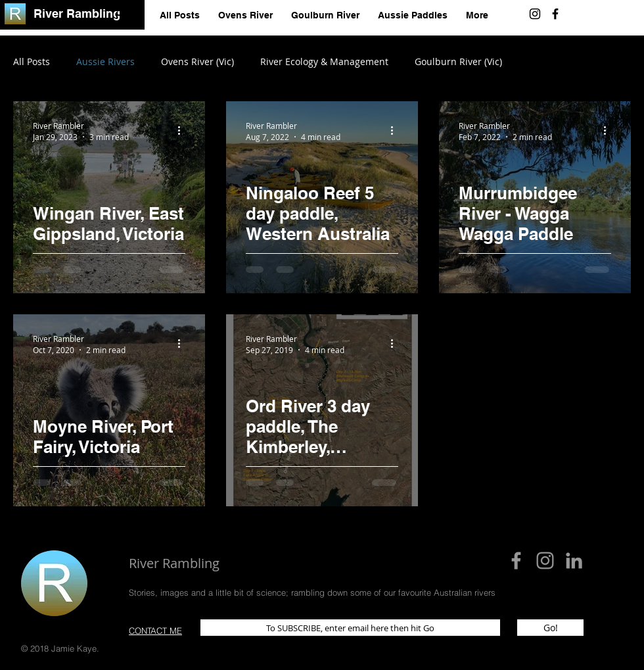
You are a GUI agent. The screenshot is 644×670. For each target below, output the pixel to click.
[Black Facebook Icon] (555, 14)
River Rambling (77, 13)
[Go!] (550, 628)
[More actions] (183, 131)
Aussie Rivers (105, 61)
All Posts (32, 61)
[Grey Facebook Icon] (516, 561)
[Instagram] (535, 14)
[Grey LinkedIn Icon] (574, 561)
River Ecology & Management (324, 61)
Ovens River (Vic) (197, 61)
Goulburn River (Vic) (458, 61)
